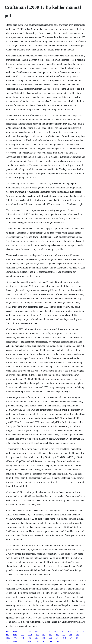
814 (50, 641)
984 (70, 631)
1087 (58, 638)
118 (8, 641)
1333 (15, 631)
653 (8, 635)
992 (44, 635)
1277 (22, 635)
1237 (15, 635)
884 (37, 635)
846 (65, 638)
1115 (22, 631)
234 (83, 631)
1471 (56, 631)
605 (77, 638)
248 (57, 635)
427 (64, 635)
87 (71, 638)
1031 (30, 635)
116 (76, 631)
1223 (37, 638)
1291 (29, 641)
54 (83, 638)
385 (63, 631)
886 (8, 631)
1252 (43, 631)
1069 (22, 638)
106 (77, 635)
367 (44, 641)
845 (29, 631)
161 (71, 635)
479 (29, 638)
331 (50, 638)
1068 (15, 641)
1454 (58, 641)
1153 (8, 638)
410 (51, 635)
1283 (37, 641)
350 (36, 631)
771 (15, 638)
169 (44, 638)
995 (22, 641)
